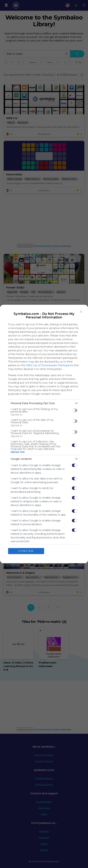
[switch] (75, 410)
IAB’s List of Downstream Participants (49, 365)
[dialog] (44, 434)
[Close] (81, 312)
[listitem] (44, 403)
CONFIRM (26, 551)
